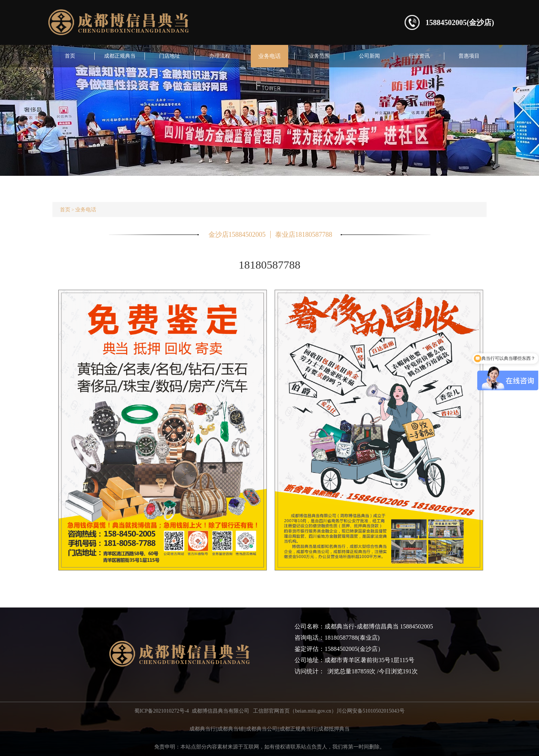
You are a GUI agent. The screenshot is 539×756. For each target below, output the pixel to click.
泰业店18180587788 (304, 235)
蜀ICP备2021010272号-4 (162, 711)
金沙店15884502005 (237, 235)
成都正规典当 (120, 56)
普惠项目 (469, 56)
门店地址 (170, 56)
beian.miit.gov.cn (313, 711)
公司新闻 (369, 56)
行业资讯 (419, 56)
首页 (70, 56)
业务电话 (269, 56)
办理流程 (220, 56)
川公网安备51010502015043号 (371, 711)
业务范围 (319, 56)
